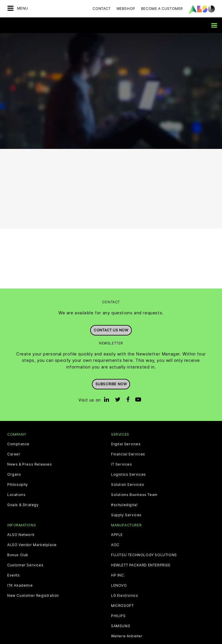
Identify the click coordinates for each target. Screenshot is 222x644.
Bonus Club (18, 555)
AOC (115, 545)
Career (14, 454)
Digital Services (126, 444)
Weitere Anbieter (127, 636)
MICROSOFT (122, 606)
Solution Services (127, 485)
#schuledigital (124, 505)
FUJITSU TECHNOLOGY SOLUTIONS (144, 555)
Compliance (18, 444)
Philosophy (18, 485)
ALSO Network (21, 535)
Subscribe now (111, 384)
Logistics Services (128, 475)
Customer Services (25, 565)
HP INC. (118, 575)
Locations (16, 495)
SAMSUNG (121, 626)
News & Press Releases (30, 464)
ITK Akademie (20, 585)
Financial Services (128, 454)
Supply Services (126, 515)
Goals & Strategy (23, 505)
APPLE (117, 535)
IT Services (122, 464)
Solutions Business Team (134, 495)
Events (14, 575)
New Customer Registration (33, 596)
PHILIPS (118, 616)
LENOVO (119, 585)
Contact (101, 9)
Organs (14, 475)
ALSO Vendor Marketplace (32, 545)
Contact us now (111, 330)
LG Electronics (124, 596)
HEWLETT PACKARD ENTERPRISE (141, 565)
